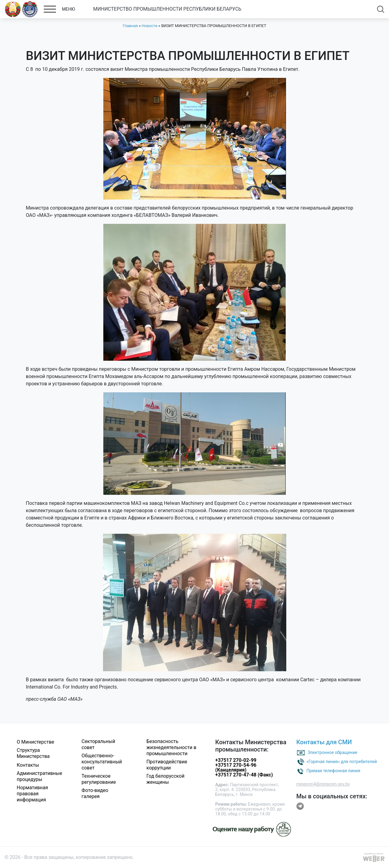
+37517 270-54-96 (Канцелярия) (236, 767)
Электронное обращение (332, 752)
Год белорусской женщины (165, 779)
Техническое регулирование (99, 779)
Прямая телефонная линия (333, 770)
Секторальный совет (98, 744)
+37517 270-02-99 (236, 760)
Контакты (28, 765)
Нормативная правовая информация (32, 794)
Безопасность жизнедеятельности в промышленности (172, 747)
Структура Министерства (33, 753)
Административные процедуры (40, 776)
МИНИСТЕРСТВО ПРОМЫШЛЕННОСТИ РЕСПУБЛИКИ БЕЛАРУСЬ (167, 9)
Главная (130, 26)
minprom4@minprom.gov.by (323, 784)
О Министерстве (35, 742)
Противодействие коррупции (167, 765)
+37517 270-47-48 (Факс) (244, 775)
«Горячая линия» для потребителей (342, 761)
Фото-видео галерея (95, 793)
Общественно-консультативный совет (102, 762)
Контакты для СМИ (324, 742)
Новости (150, 26)
